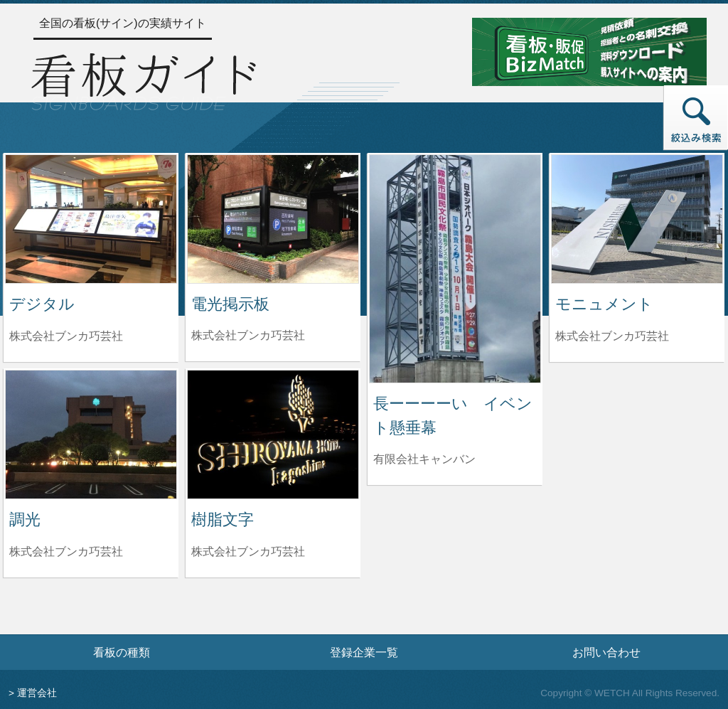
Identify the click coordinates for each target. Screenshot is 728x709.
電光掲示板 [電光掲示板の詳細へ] (230, 304)
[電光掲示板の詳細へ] (273, 218)
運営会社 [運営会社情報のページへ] (37, 693)
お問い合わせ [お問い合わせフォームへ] (606, 652)
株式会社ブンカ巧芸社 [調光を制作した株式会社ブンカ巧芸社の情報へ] (66, 551)
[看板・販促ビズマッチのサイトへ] (589, 51)
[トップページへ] (144, 80)
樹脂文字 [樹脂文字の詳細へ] (223, 519)
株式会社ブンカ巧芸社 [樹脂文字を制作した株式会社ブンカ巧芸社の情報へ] (248, 551)
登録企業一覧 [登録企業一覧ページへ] (364, 652)
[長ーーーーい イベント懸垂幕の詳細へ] (455, 268)
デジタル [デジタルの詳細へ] (42, 304)
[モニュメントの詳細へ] (637, 218)
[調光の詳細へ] (91, 433)
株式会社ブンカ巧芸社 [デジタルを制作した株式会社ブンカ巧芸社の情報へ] (66, 336)
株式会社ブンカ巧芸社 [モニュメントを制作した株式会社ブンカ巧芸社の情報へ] (612, 336)
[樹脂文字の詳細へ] (273, 433)
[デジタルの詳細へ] (91, 218)
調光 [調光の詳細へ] (25, 519)
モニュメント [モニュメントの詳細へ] (604, 304)
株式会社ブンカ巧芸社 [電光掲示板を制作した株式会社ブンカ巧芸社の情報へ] (248, 335)
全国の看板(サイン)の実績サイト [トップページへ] (123, 23)
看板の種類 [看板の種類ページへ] (122, 652)
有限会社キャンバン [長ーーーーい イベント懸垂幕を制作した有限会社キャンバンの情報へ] (424, 459)
